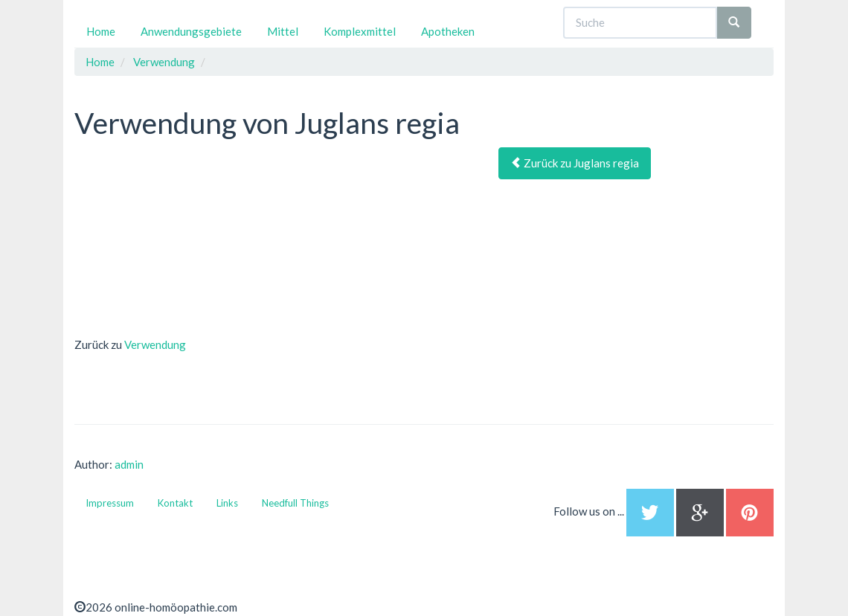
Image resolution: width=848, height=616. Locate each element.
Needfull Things (295, 503)
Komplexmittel (360, 31)
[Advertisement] (186, 240)
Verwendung (155, 344)
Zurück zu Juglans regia (575, 163)
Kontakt (175, 503)
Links (227, 503)
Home (101, 31)
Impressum (110, 503)
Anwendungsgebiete (191, 31)
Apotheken (448, 31)
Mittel (283, 31)
